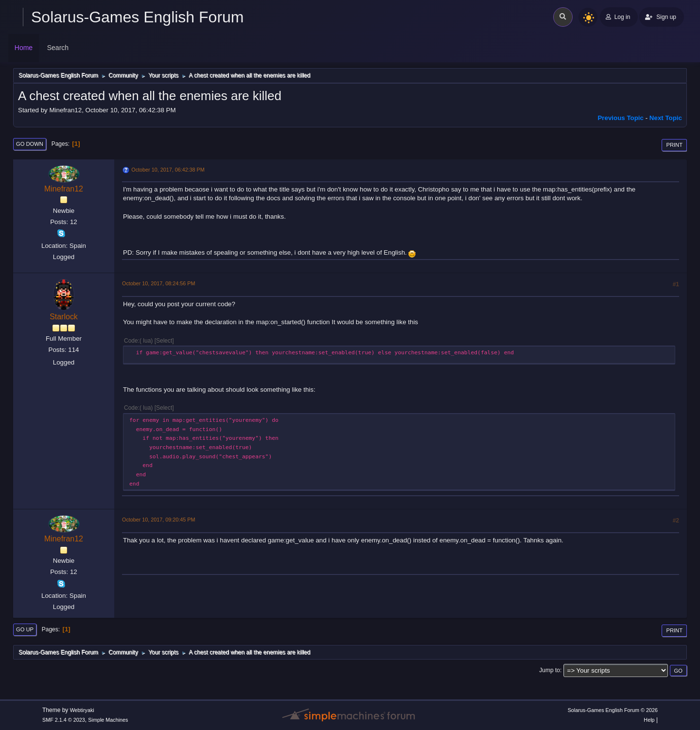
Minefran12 (64, 189)
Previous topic (621, 118)
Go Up (25, 629)
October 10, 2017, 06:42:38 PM (168, 170)
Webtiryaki (82, 710)
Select (164, 341)
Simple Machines (108, 720)
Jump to (550, 670)
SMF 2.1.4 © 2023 (64, 720)
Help (649, 720)
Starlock (64, 317)
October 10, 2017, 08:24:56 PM (158, 283)
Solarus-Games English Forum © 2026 (613, 710)
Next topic (666, 118)
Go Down (30, 144)
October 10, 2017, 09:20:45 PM (158, 520)
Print (674, 145)
